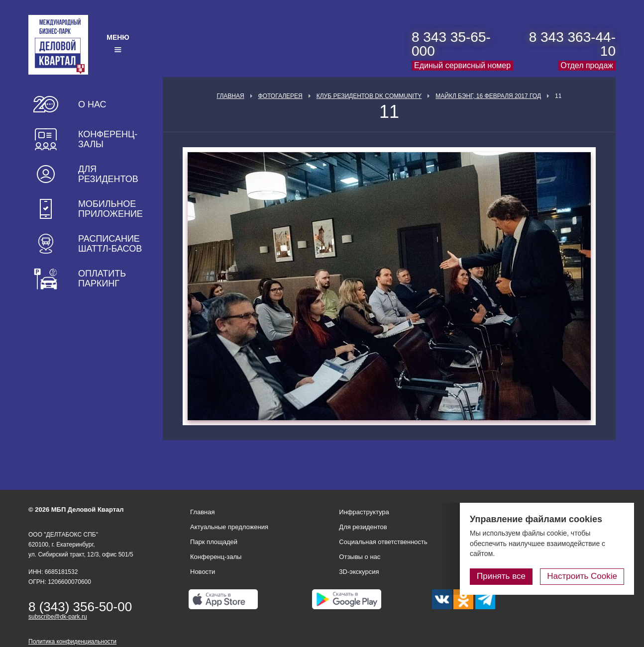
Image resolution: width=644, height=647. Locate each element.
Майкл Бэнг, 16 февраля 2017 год (488, 96)
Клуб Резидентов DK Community (369, 96)
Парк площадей (214, 542)
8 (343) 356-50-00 (80, 607)
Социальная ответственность (383, 542)
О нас (92, 104)
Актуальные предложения (229, 527)
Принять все (501, 576)
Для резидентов (108, 174)
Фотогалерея (280, 96)
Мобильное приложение (110, 209)
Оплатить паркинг (102, 278)
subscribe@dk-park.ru (58, 617)
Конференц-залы (108, 139)
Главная (231, 96)
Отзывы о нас (360, 557)
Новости (203, 572)
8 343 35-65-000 (451, 44)
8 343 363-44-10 (572, 44)
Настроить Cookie (582, 576)
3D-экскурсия (359, 572)
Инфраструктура (364, 512)
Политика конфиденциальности (72, 642)
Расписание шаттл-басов (110, 244)
